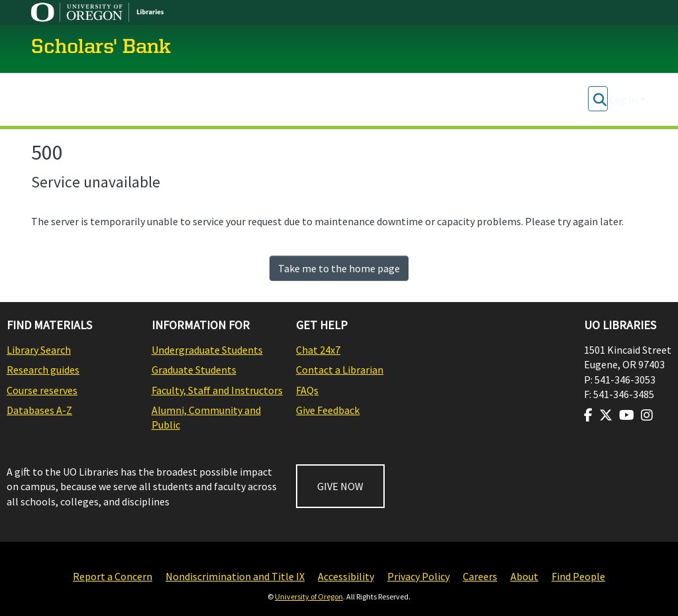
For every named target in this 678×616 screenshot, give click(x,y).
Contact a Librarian (340, 370)
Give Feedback (328, 410)
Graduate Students (194, 370)
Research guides (43, 370)
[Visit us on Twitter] (606, 415)
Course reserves (42, 390)
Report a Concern (113, 576)
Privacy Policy (418, 576)
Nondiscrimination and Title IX (235, 576)
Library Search (39, 350)
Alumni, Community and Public (206, 417)
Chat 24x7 (318, 350)
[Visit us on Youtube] (627, 415)
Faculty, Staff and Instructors (217, 390)
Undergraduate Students (207, 350)
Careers (480, 576)
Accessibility (346, 576)
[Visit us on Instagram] (647, 415)
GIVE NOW (340, 486)
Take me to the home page (339, 268)
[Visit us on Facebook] (588, 415)
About (524, 576)
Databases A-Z (39, 410)
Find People (578, 576)
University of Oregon (309, 596)
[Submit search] (600, 99)
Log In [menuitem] (623, 99)
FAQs (307, 390)
